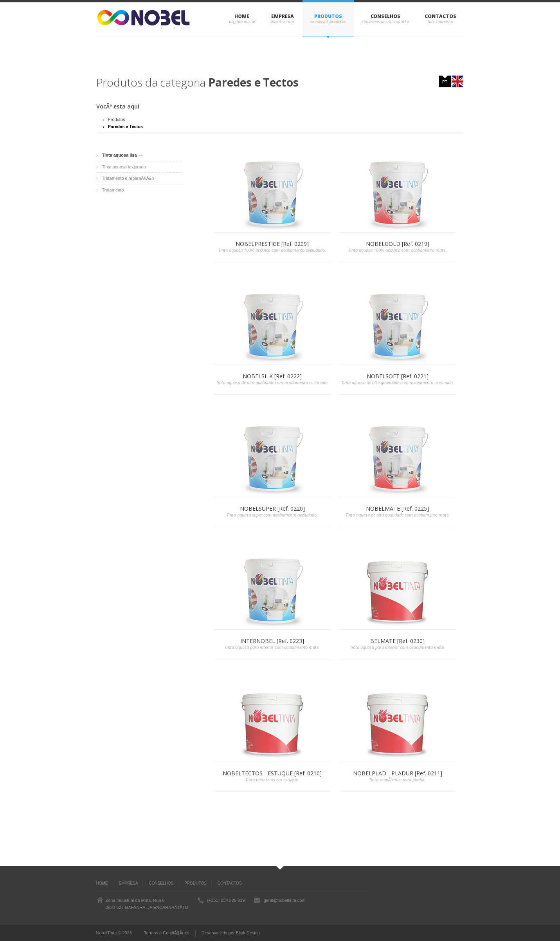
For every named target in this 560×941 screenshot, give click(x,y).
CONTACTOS (440, 16)
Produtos (117, 119)
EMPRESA (283, 16)
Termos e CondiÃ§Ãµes (167, 933)
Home (242, 16)
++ (123, 155)
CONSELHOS (385, 16)
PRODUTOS (328, 16)
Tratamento (113, 190)
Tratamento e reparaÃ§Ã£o (128, 178)
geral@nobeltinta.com (284, 900)
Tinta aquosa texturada (124, 167)
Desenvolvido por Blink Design (231, 933)
